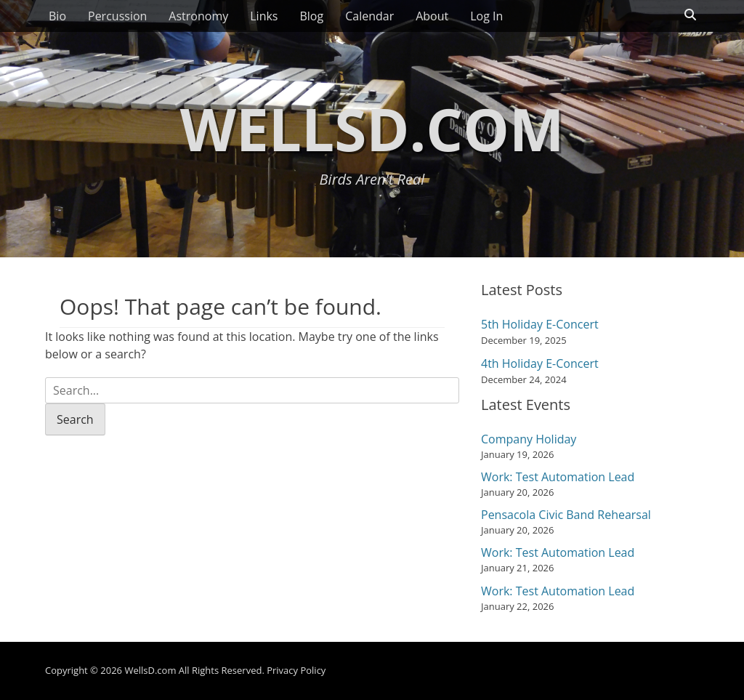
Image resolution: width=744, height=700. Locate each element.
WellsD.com (372, 128)
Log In (486, 16)
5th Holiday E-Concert (540, 324)
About (432, 16)
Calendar (369, 16)
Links (264, 16)
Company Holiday (529, 439)
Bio (57, 16)
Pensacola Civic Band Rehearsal (566, 515)
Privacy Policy (296, 670)
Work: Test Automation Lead (558, 477)
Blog (311, 16)
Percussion (117, 16)
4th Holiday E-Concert (540, 363)
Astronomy (198, 16)
